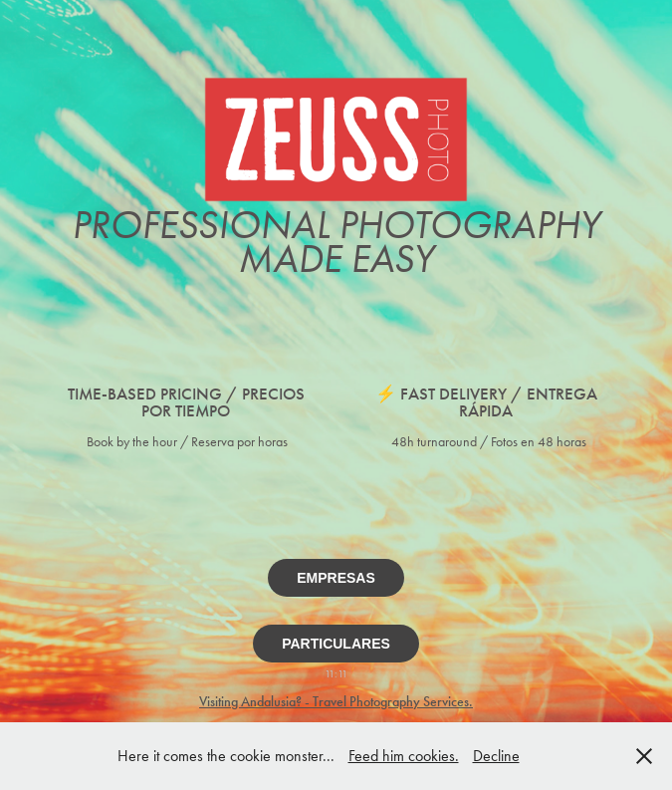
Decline (496, 756)
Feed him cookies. (404, 756)
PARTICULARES (336, 644)
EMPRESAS (336, 578)
